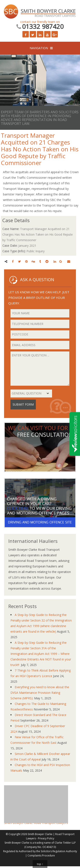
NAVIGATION (39, 48)
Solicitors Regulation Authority (59, 851)
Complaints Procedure (41, 855)
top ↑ (40, 864)
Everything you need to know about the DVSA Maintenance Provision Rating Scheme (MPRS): (40, 693)
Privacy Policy (46, 838)
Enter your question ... (40, 369)
